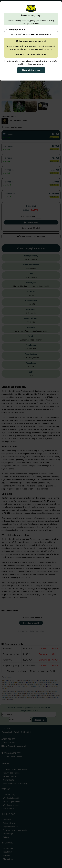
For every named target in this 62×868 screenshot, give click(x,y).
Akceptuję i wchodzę (31, 70)
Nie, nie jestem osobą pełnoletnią (31, 54)
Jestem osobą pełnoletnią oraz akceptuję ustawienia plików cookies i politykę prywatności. (31, 63)
